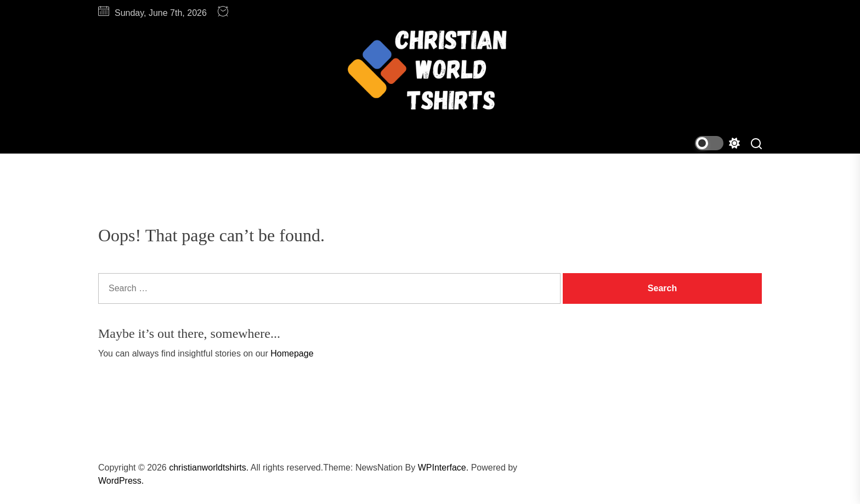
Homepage (292, 353)
